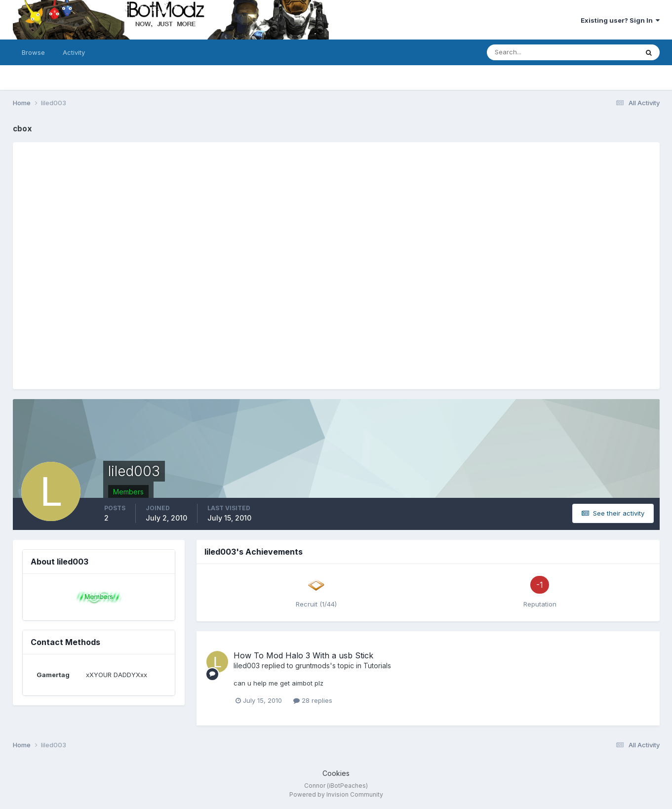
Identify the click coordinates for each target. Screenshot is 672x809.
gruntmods (313, 666)
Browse (33, 52)
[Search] (530, 52)
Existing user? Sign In (620, 20)
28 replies (313, 700)
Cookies (336, 773)
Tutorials (377, 666)
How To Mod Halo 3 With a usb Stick (303, 655)
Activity (74, 52)
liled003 (247, 666)
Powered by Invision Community (336, 794)
